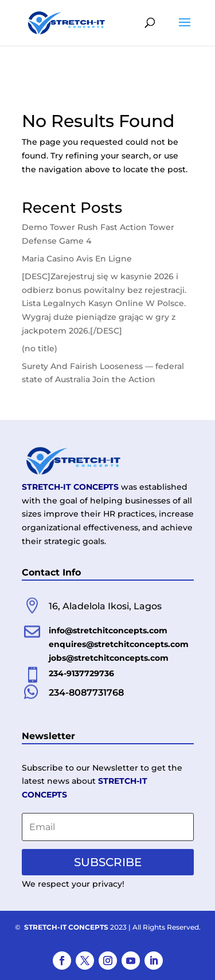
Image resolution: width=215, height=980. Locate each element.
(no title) (40, 348)
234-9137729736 (81, 673)
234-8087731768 (86, 693)
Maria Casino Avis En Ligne (77, 259)
